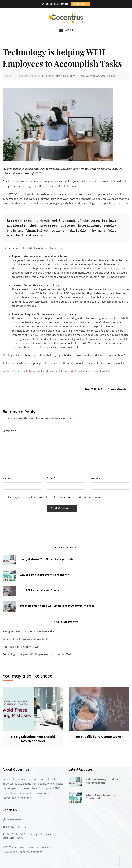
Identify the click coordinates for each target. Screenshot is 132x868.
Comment (9, 431)
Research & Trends (58, 371)
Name (7, 478)
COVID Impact (83, 371)
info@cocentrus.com (15, 827)
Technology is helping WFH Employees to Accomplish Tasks (57, 606)
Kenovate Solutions (31, 852)
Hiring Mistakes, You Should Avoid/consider (47, 559)
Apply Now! (80, 4)
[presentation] (17, 517)
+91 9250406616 (12, 820)
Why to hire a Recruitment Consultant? (44, 575)
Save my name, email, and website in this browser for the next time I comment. (54, 497)
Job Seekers (39, 371)
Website (95, 478)
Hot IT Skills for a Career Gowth (106, 389)
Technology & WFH (102, 371)
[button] (66, 30)
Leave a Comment (17, 371)
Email (51, 478)
